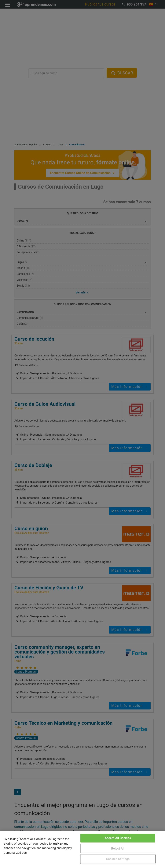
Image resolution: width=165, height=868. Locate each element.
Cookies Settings (118, 859)
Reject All (118, 848)
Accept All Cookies (118, 838)
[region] (82, 849)
